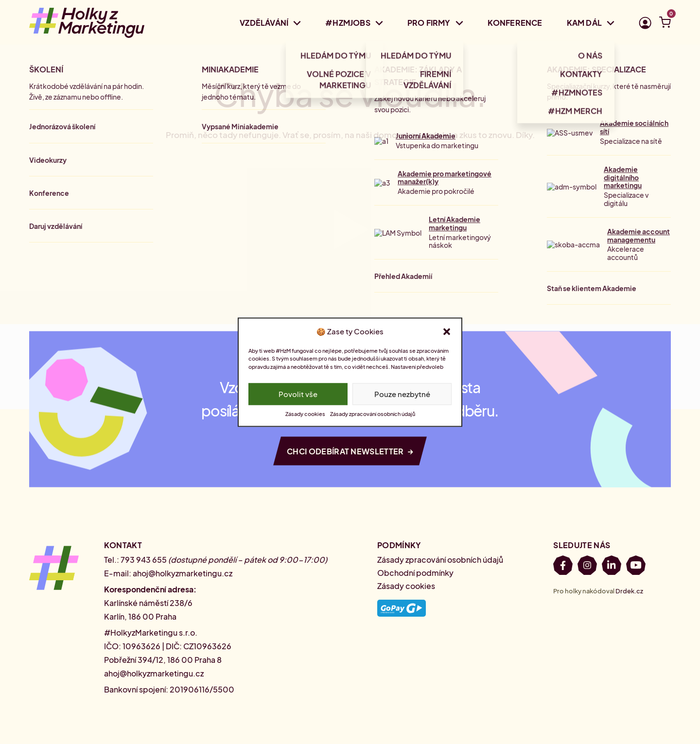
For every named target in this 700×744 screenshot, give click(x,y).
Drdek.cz (629, 591)
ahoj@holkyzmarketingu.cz (183, 573)
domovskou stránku (412, 135)
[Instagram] (587, 567)
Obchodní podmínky (415, 573)
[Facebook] (563, 567)
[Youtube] (636, 567)
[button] (447, 331)
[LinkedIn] (612, 567)
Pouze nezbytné (402, 394)
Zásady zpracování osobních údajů (373, 414)
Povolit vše (298, 394)
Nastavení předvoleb (417, 367)
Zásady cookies (305, 414)
